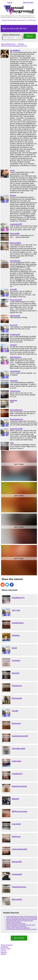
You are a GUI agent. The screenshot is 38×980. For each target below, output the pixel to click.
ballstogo (14, 400)
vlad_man (16, 610)
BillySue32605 (15, 243)
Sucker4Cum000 (16, 429)
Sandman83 (17, 874)
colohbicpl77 (17, 774)
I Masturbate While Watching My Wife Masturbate (20, 921)
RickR (14, 648)
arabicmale (17, 761)
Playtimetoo (17, 686)
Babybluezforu (16, 357)
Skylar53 (16, 673)
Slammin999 (15, 234)
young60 (13, 289)
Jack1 (12, 170)
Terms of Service (7, 945)
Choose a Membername (11, 35)
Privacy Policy (6, 949)
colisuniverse (15, 391)
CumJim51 (16, 824)
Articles (3, 954)
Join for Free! (28, 2)
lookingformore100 (20, 736)
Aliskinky (16, 635)
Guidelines (4, 947)
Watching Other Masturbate (14, 922)
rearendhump (15, 261)
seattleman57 (15, 335)
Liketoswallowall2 (19, 849)
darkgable (14, 381)
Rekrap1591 (17, 862)
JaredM (15, 711)
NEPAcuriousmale (20, 811)
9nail (12, 443)
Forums (3, 950)
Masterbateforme (16, 419)
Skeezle (13, 195)
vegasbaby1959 (16, 224)
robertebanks (15, 371)
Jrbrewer (13, 345)
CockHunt (16, 661)
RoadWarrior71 (18, 598)
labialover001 (15, 316)
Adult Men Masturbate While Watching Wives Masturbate (22, 919)
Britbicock (16, 837)
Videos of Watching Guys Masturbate (16, 926)
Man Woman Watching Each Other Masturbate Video (21, 925)
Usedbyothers (18, 623)
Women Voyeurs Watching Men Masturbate (18, 928)
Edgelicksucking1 (19, 786)
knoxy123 (14, 325)
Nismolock (16, 723)
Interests (4, 952)
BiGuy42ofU (17, 899)
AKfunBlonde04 (19, 749)
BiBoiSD (15, 799)
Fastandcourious (19, 887)
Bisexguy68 (17, 698)
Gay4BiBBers (15, 51)
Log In (10, 2)
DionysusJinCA (16, 300)
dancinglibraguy (16, 410)
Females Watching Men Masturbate (16, 924)
